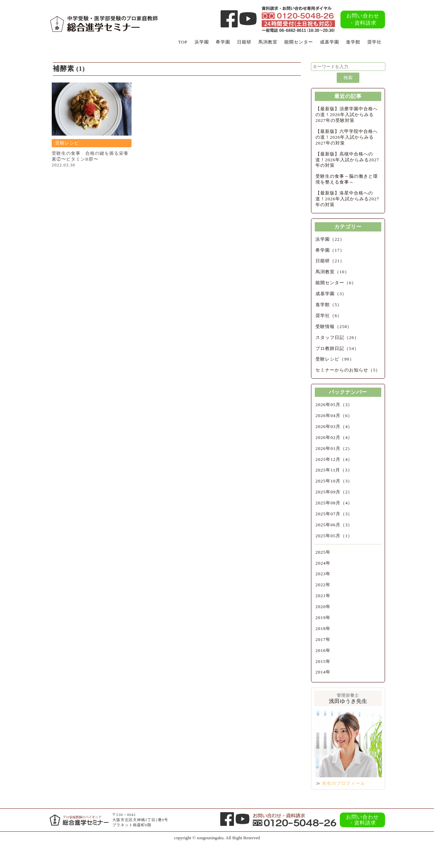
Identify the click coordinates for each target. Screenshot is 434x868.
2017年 (323, 639)
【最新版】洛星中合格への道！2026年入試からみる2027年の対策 (347, 199)
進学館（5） (329, 305)
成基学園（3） (331, 294)
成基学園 (330, 42)
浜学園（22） (330, 239)
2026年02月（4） (334, 437)
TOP (183, 42)
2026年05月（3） (334, 405)
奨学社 (374, 42)
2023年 (323, 574)
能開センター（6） (336, 283)
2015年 (323, 661)
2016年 (323, 650)
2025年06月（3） (334, 525)
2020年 (323, 607)
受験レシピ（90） (335, 359)
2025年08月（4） (334, 503)
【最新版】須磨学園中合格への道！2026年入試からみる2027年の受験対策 (347, 115)
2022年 (323, 585)
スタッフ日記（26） (337, 337)
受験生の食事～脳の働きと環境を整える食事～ (347, 179)
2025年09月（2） (334, 492)
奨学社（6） (329, 316)
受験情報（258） (334, 326)
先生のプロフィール (344, 783)
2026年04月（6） (334, 416)
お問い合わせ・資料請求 (363, 19)
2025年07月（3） (334, 514)
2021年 (323, 596)
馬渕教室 (268, 42)
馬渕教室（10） (332, 272)
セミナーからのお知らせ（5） (348, 370)
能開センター (299, 42)
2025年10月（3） (334, 481)
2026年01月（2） (334, 448)
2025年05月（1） (334, 536)
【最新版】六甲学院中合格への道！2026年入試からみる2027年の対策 (347, 137)
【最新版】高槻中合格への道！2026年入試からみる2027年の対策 (347, 160)
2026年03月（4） (334, 426)
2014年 (323, 672)
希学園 (223, 42)
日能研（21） (330, 261)
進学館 (353, 42)
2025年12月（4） (334, 459)
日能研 (244, 42)
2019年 (323, 618)
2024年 (323, 563)
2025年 (323, 552)
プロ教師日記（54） (337, 348)
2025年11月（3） (334, 470)
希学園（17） (330, 250)
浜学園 (202, 42)
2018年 (323, 628)
